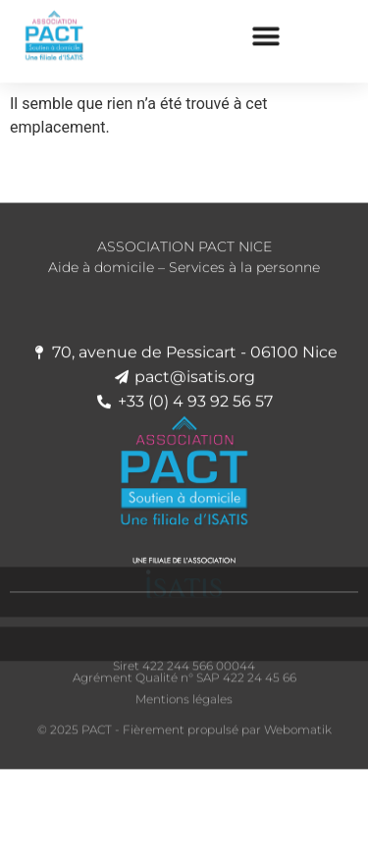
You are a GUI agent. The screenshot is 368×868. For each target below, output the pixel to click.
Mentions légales (184, 706)
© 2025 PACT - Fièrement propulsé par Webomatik (184, 736)
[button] (267, 32)
